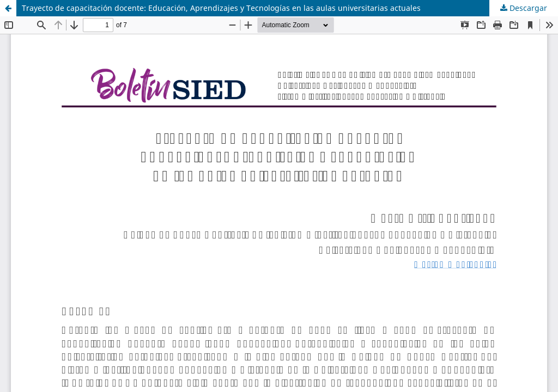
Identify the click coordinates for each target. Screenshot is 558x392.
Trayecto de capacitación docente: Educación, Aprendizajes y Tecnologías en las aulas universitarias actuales (221, 8)
